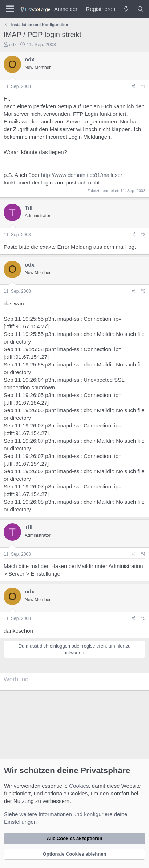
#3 (143, 291)
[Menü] (10, 9)
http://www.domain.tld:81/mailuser (82, 175)
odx (13, 44)
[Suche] (140, 9)
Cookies (79, 786)
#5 (143, 618)
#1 (143, 86)
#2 (143, 235)
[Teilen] (134, 87)
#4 (143, 554)
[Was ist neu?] (126, 9)
